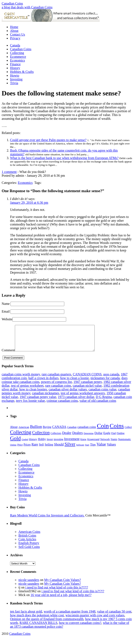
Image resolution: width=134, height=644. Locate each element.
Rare (35, 449)
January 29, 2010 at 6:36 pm (29, 203)
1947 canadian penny (88, 387)
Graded (25, 444)
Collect (128, 432)
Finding (120, 438)
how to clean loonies (33, 394)
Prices (27, 450)
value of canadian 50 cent (114, 616)
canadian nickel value (87, 391)
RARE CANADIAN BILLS (38, 628)
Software (80, 450)
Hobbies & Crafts (22, 72)
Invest (50, 444)
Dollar (98, 438)
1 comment (9, 172)
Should (59, 449)
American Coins (29, 537)
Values (111, 449)
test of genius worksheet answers (83, 398)
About (14, 31)
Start (87, 450)
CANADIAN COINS (87, 379)
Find (113, 438)
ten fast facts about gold (26, 616)
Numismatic (124, 444)
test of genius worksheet (27, 391)
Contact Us (18, 34)
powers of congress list (56, 387)
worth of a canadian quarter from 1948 (70, 616)
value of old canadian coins (98, 406)
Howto (15, 75)
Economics (17, 60)
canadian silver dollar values (68, 394)
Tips (93, 449)
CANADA (59, 432)
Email (6, 311)
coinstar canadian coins (62, 406)
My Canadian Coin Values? (62, 585)
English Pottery (29, 548)
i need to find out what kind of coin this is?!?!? (57, 592)
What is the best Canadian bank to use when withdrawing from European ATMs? (64, 158)
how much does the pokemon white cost (37, 620)
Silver (70, 449)
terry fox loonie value (30, 406)
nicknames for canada (105, 383)
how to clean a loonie (74, 383)
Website (7, 319)
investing (58, 444)
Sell (41, 450)
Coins (117, 431)
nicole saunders (29, 585)
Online (13, 450)
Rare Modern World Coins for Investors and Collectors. (47, 520)
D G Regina (104, 402)
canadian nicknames (46, 398)
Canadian (72, 432)
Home (14, 27)
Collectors (56, 438)
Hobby (42, 444)
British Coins (27, 540)
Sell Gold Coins (29, 552)
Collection (41, 438)
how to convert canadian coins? (80, 628)
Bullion (36, 432)
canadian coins (87, 432)
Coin (103, 431)
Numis (114, 444)
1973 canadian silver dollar (76, 402)
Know (83, 444)
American (24, 432)
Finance (15, 64)
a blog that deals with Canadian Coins (27, 7)
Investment (72, 444)
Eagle (107, 438)
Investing (16, 79)
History (15, 68)
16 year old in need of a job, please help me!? (61, 600)
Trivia (14, 83)
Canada (15, 45)
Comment (8, 355)
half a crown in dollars (44, 383)
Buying (47, 432)
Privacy (15, 38)
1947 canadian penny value (38, 402)
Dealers (78, 438)
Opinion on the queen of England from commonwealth (47, 624)
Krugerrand (93, 444)
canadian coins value (102, 394)
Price (20, 450)
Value (101, 449)
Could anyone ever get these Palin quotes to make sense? (48, 140)
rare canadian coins (58, 391)
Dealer (67, 438)
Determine (89, 438)
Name (6, 304)
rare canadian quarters (56, 379)
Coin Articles (27, 544)
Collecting (17, 53)
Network (105, 444)
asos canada (111, 379)
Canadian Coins (12, 3)
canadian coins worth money (21, 379)
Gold (15, 443)
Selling (49, 450)
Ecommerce (18, 57)
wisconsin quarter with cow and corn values (95, 620)
